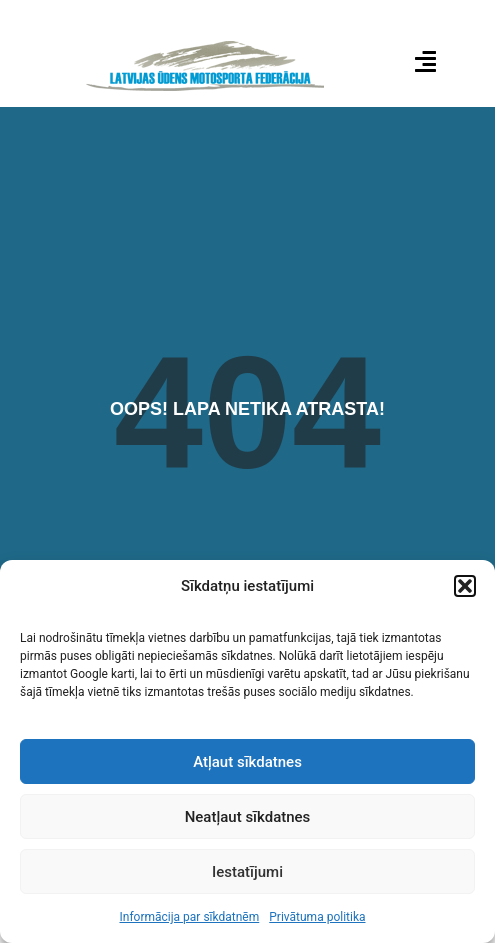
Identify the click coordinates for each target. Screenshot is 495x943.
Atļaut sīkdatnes (247, 762)
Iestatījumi (247, 872)
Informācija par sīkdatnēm (189, 917)
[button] (465, 586)
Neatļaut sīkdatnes (248, 817)
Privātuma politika (317, 917)
